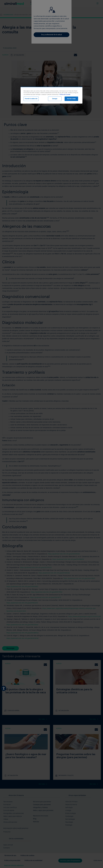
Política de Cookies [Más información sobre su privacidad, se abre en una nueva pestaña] (65, 95)
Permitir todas (71, 99)
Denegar (55, 99)
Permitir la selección (31, 99)
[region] (51, 95)
